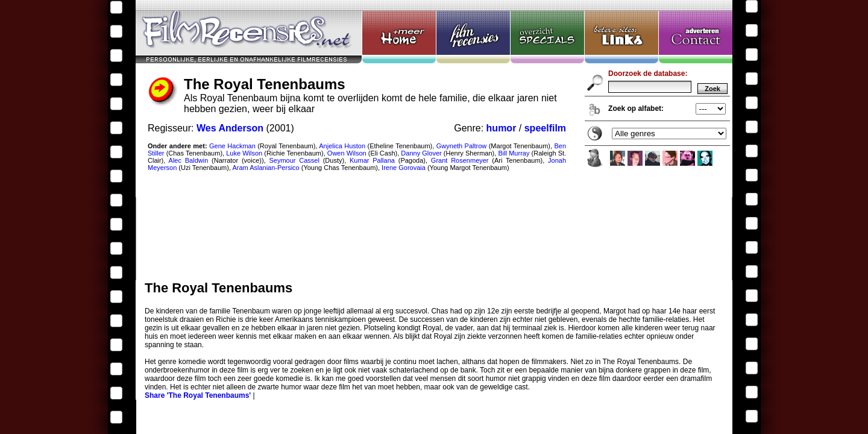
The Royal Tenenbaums (434, 140)
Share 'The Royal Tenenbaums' (198, 395)
